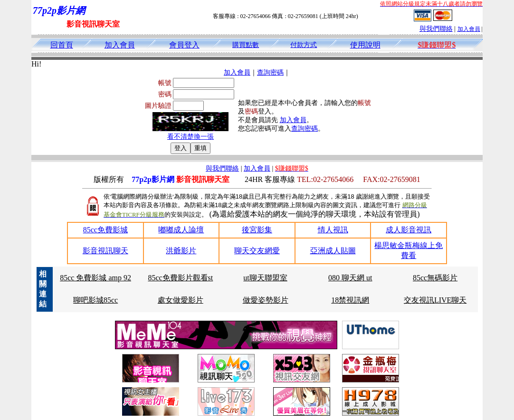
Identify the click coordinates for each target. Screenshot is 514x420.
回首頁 (62, 45)
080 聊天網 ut (350, 278)
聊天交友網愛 (257, 251)
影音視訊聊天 (105, 251)
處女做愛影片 (181, 300)
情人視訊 (333, 230)
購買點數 (246, 45)
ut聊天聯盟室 (265, 278)
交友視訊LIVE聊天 (435, 300)
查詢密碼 (270, 72)
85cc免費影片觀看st (180, 278)
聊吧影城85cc (95, 300)
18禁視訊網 (350, 300)
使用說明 (365, 45)
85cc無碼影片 (435, 278)
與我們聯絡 (436, 29)
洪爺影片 (181, 251)
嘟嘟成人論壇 (181, 230)
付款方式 (304, 45)
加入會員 (469, 29)
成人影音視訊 (409, 230)
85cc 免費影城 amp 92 (95, 278)
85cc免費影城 (105, 230)
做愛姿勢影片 (266, 300)
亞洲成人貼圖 (333, 251)
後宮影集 (257, 230)
